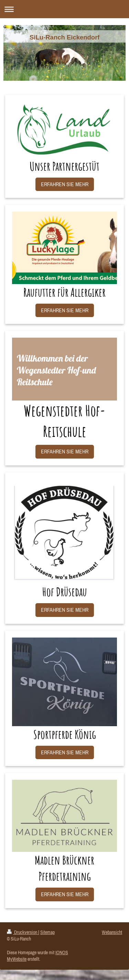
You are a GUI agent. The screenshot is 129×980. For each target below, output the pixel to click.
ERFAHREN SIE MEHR (65, 184)
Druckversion (23, 932)
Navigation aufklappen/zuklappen (64, 9)
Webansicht (112, 932)
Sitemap (47, 932)
